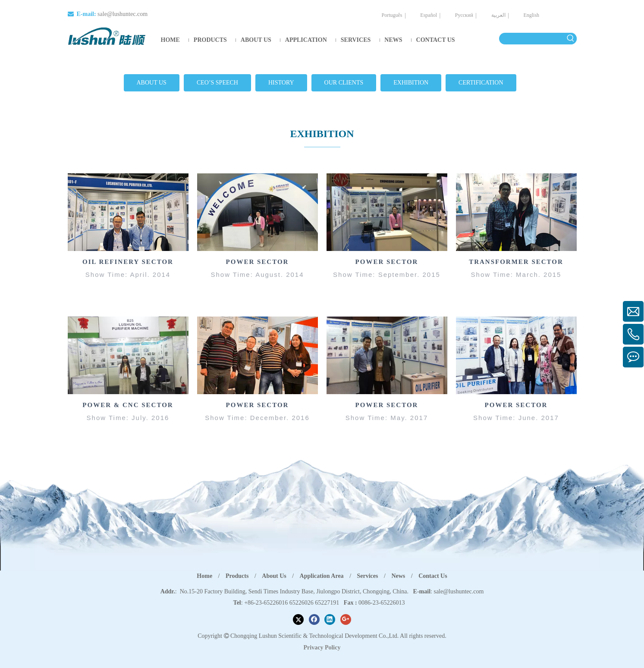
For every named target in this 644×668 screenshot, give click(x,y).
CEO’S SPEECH (217, 83)
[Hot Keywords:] (571, 39)
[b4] (516, 212)
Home (204, 575)
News (398, 575)
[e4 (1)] (516, 355)
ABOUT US (152, 83)
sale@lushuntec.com (123, 14)
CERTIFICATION (481, 83)
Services (368, 575)
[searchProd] (532, 39)
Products (237, 575)
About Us (274, 575)
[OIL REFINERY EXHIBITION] (128, 212)
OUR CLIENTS (344, 83)
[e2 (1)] (258, 355)
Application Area (322, 575)
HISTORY (281, 83)
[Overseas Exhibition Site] (258, 212)
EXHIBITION (411, 83)
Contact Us (433, 575)
